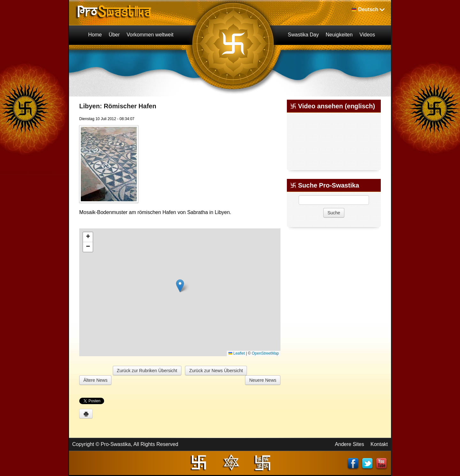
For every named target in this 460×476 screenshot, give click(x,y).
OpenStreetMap (265, 353)
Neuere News (263, 380)
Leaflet (237, 353)
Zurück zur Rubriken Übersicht (147, 371)
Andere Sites (349, 444)
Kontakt (379, 444)
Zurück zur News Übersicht (216, 371)
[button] (180, 286)
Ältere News (95, 380)
